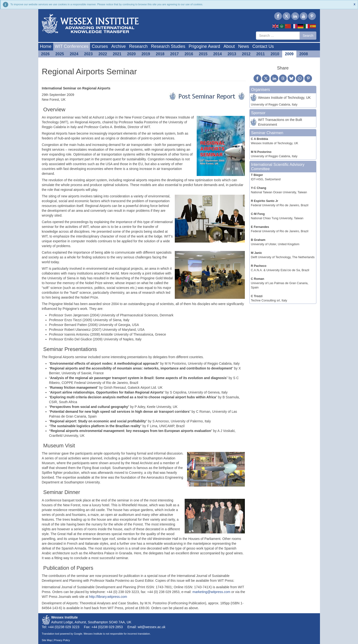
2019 (146, 54)
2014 (218, 54)
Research (138, 46)
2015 (203, 54)
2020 (131, 54)
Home (46, 46)
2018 (160, 54)
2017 (175, 54)
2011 (260, 54)
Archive (118, 46)
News (244, 46)
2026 (46, 54)
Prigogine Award (204, 46)
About (229, 46)
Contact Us (263, 46)
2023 (88, 54)
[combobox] (278, 36)
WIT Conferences (72, 46)
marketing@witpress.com (211, 592)
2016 (189, 54)
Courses (100, 46)
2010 (275, 54)
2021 (117, 54)
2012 (246, 54)
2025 (60, 54)
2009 (289, 54)
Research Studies (168, 46)
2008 (304, 54)
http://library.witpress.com (108, 597)
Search (308, 36)
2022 (103, 54)
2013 (232, 54)
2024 (74, 54)
